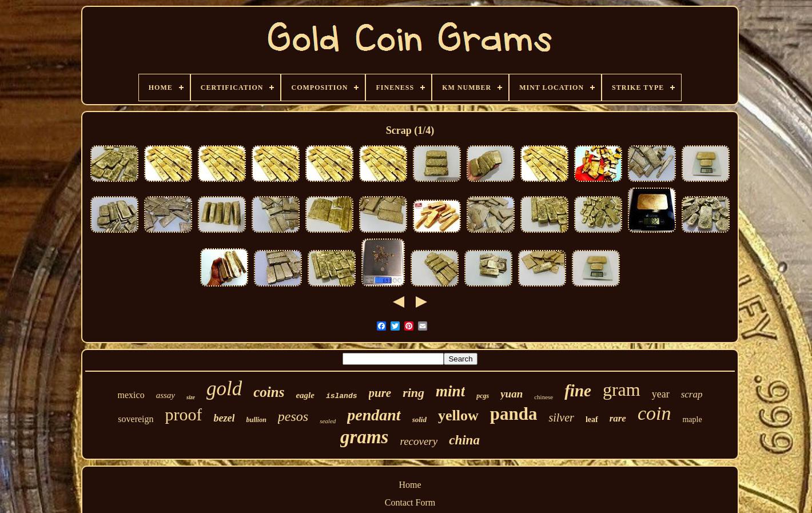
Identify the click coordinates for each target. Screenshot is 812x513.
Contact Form (410, 502)
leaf (592, 419)
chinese (544, 397)
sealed (328, 421)
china (464, 440)
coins (269, 392)
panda (514, 414)
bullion (256, 420)
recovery (419, 441)
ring (413, 393)
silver (561, 417)
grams (364, 437)
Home (410, 485)
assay (166, 395)
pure (380, 393)
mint (450, 391)
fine (578, 391)
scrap (692, 394)
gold (224, 389)
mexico (131, 395)
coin (654, 413)
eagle (305, 395)
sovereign (136, 419)
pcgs (483, 396)
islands (342, 396)
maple (692, 419)
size (191, 397)
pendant (374, 415)
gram (622, 389)
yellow (458, 415)
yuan (512, 394)
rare (618, 418)
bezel (224, 418)
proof (184, 414)
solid (419, 419)
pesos (293, 416)
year (661, 394)
